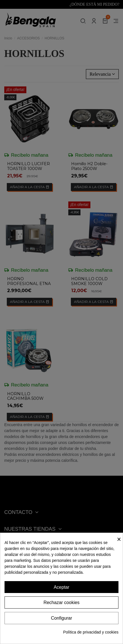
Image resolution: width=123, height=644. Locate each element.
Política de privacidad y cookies (91, 632)
